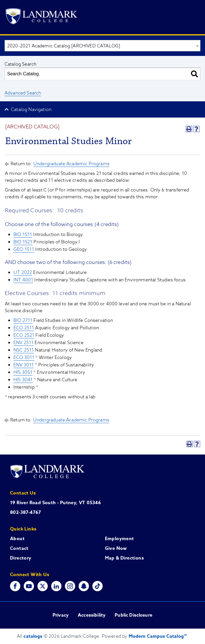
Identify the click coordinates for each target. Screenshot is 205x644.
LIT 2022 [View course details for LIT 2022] (23, 272)
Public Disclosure (134, 615)
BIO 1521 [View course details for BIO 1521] (23, 242)
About (17, 539)
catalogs (33, 636)
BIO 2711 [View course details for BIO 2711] (23, 320)
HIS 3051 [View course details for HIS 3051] (23, 372)
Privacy (61, 615)
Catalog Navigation (31, 110)
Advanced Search (23, 93)
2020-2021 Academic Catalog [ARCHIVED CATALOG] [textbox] (64, 46)
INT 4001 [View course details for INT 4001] (23, 280)
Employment (120, 539)
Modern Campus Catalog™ (158, 636)
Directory (21, 558)
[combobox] (103, 46)
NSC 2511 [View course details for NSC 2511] (24, 350)
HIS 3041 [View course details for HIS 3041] (23, 380)
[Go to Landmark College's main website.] (41, 17)
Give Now (116, 548)
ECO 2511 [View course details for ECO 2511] (24, 328)
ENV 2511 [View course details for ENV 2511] (23, 343)
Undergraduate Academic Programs (71, 164)
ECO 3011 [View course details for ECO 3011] (24, 358)
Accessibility (92, 615)
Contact (19, 548)
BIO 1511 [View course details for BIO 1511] (23, 235)
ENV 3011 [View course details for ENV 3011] (24, 365)
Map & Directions (124, 558)
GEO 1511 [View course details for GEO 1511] (24, 249)
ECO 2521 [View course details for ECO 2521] (24, 335)
